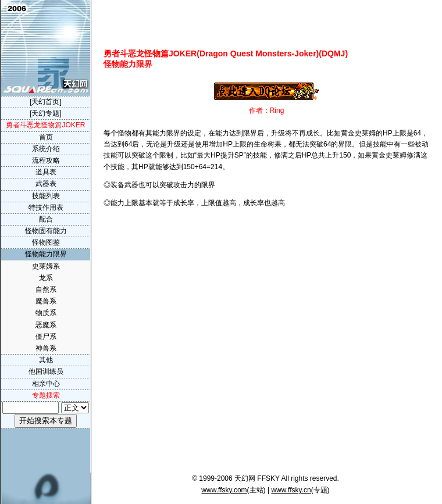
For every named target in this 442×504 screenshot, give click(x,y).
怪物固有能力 (46, 231)
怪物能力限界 (46, 254)
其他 (46, 360)
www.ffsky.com (224, 490)
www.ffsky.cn (291, 490)
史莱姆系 (46, 266)
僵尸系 (46, 337)
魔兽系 (46, 301)
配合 (46, 219)
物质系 (46, 313)
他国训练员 (46, 371)
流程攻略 (46, 160)
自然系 (46, 289)
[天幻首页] (46, 102)
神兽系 (46, 348)
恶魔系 (46, 325)
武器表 (46, 184)
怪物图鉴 (46, 242)
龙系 (46, 278)
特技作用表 (46, 208)
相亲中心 (46, 384)
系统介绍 (46, 149)
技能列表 (46, 196)
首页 (46, 137)
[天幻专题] (46, 113)
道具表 (46, 172)
